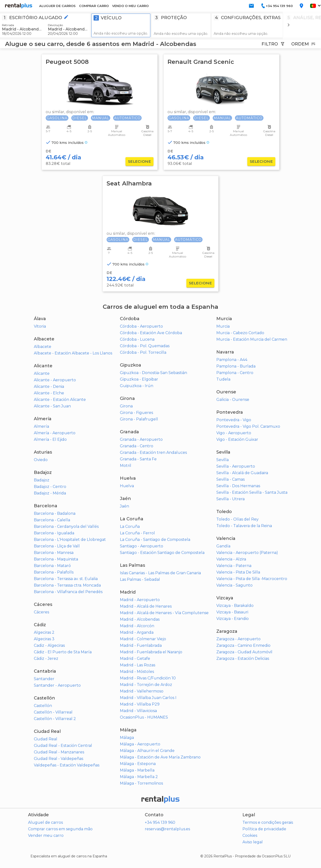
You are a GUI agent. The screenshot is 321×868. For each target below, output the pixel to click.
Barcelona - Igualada (54, 533)
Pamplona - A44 (232, 360)
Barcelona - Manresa (54, 553)
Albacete (43, 347)
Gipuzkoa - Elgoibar (139, 379)
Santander (44, 679)
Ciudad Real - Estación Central (63, 746)
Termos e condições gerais (268, 822)
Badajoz (42, 480)
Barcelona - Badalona (55, 513)
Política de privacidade (264, 829)
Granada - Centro (137, 446)
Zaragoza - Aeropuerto (238, 639)
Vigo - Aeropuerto (234, 433)
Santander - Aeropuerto (57, 685)
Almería (41, 426)
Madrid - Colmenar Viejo (143, 639)
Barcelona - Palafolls (54, 572)
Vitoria (40, 326)
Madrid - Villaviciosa (138, 711)
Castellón (43, 706)
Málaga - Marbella (137, 770)
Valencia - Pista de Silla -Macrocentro (252, 579)
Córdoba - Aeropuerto (141, 326)
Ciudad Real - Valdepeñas (58, 759)
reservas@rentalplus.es (167, 829)
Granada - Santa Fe (138, 459)
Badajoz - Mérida (50, 493)
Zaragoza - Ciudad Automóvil (244, 652)
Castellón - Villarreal (53, 712)
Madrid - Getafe (135, 658)
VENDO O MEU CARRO (130, 6)
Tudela (223, 379)
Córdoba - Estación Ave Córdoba (151, 333)
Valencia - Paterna (234, 566)
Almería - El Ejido (50, 439)
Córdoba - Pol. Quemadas (145, 346)
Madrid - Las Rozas (138, 665)
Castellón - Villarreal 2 (55, 719)
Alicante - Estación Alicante (60, 400)
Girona (126, 406)
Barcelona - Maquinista (56, 559)
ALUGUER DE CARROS (57, 6)
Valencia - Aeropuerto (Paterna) (247, 553)
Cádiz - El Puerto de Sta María (63, 652)
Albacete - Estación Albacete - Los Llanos (73, 353)
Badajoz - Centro (50, 487)
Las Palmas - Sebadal (140, 579)
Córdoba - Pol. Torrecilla (143, 352)
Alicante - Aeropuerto (55, 380)
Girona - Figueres (136, 413)
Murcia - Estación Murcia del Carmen (252, 339)
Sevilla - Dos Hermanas (238, 486)
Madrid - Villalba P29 (140, 704)
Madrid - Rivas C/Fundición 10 (148, 678)
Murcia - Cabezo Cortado (240, 333)
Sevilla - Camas (230, 479)
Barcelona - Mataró (52, 566)
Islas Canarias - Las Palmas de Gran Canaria (160, 573)
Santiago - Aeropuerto (142, 546)
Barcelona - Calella (52, 520)
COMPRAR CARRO (94, 6)
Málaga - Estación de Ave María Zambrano (160, 757)
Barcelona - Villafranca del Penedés (68, 592)
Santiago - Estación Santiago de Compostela (162, 553)
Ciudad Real (46, 739)
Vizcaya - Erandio (233, 619)
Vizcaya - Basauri (232, 612)
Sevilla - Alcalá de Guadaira (242, 473)
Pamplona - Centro (235, 373)
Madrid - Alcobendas (140, 619)
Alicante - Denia (49, 386)
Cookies (250, 835)
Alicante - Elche (49, 393)
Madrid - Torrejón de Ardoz (146, 685)
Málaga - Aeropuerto (140, 744)
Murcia (223, 326)
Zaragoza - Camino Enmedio (243, 645)
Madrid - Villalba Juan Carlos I (148, 698)
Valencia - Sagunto (234, 585)
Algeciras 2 (44, 632)
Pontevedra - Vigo (234, 420)
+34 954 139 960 (160, 822)
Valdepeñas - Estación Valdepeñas (67, 765)
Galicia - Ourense (233, 400)
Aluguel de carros (45, 822)
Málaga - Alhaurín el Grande (147, 751)
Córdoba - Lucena (137, 339)
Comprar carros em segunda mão (60, 829)
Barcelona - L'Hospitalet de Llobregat (70, 540)
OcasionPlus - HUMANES (144, 717)
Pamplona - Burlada (236, 366)
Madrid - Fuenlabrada (141, 645)
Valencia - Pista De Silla (238, 572)
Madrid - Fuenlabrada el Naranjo (151, 652)
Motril (126, 466)
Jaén (124, 506)
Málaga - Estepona (138, 764)
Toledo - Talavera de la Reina (244, 526)
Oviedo (41, 460)
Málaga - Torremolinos (141, 783)
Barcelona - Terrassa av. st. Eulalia (66, 579)
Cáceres (41, 612)
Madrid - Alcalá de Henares (146, 606)
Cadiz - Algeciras (49, 645)
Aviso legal (253, 842)
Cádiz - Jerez (46, 658)
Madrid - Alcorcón (137, 626)
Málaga (127, 738)
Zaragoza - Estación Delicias (243, 658)
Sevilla (223, 460)
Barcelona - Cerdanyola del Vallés (66, 526)
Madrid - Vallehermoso (142, 691)
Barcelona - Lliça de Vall (57, 546)
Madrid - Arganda (137, 632)
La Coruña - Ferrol (137, 533)
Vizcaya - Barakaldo (235, 606)
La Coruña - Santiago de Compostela (155, 540)
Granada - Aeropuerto (141, 439)
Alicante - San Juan (52, 406)
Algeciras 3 (44, 639)
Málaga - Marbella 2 (139, 777)
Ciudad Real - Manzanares (59, 752)
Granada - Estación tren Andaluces (153, 452)
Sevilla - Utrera (230, 499)
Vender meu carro (46, 835)
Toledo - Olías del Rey (237, 519)
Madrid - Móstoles (137, 672)
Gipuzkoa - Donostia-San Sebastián (153, 373)
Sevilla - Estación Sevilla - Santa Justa (252, 492)
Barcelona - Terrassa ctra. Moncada (67, 585)
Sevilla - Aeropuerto (236, 466)
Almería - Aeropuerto (55, 433)
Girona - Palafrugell (139, 419)
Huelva (127, 486)
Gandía (223, 546)
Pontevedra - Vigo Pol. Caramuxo (248, 426)
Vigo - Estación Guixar (237, 439)
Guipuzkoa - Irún (137, 386)
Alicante (42, 373)
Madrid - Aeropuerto (140, 600)
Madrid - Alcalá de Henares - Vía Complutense (164, 613)
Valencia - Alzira (231, 559)
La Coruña (130, 526)
